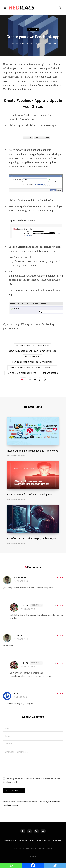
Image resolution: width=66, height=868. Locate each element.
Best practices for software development (30, 494)
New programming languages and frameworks (33, 451)
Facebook (33, 29)
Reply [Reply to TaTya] (60, 606)
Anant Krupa (18, 44)
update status (50, 373)
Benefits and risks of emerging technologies (32, 538)
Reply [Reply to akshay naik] (60, 578)
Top (33, 857)
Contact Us (10, 840)
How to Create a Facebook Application (32, 362)
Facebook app (32, 357)
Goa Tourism (44, 840)
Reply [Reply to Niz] (60, 694)
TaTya (25, 605)
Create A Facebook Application (32, 346)
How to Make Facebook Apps (22, 373)
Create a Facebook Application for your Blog (33, 351)
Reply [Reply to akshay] (60, 636)
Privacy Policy (27, 840)
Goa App (57, 840)
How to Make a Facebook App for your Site (32, 368)
